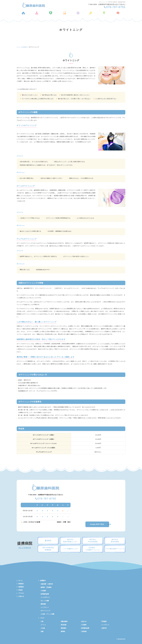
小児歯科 (43, 591)
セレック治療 (45, 601)
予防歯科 (104, 621)
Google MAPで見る (97, 524)
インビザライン (45, 597)
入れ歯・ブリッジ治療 (47, 614)
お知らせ (115, 15)
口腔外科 (104, 628)
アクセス (102, 15)
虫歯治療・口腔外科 (47, 584)
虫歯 (42, 631)
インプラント (45, 607)
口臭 (42, 621)
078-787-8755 (47, 499)
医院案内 (52, 15)
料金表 (78, 15)
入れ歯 (43, 628)
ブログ (89, 15)
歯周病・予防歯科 (46, 587)
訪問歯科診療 (45, 594)
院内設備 (64, 625)
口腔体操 (84, 631)
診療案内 (65, 15)
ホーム (26, 15)
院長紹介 (38, 15)
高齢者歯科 (64, 621)
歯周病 (63, 631)
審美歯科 (43, 604)
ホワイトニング (45, 611)
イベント (43, 625)
